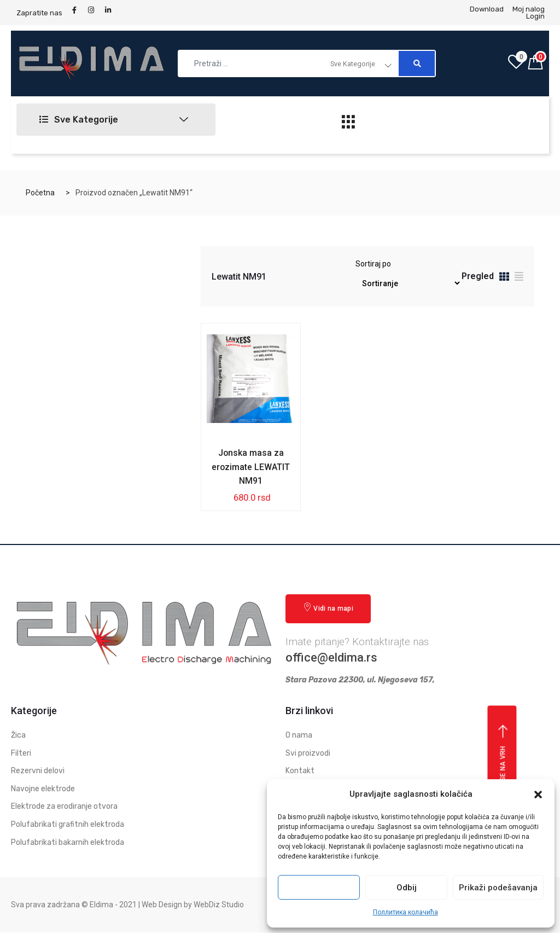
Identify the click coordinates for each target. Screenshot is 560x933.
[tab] (504, 278)
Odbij (407, 888)
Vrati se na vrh (503, 764)
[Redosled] (408, 283)
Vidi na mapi (328, 608)
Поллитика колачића (406, 912)
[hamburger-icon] (349, 125)
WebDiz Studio (219, 905)
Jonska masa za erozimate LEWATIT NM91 (251, 467)
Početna (40, 193)
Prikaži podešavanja (498, 888)
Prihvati (319, 888)
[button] (538, 795)
